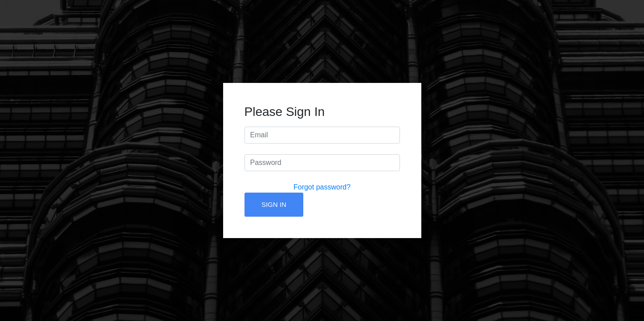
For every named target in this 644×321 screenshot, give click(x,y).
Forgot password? (322, 187)
